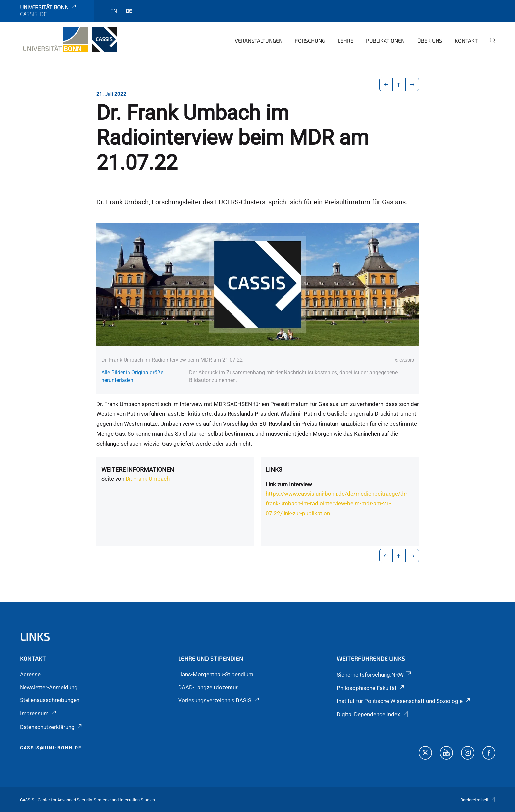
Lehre (346, 41)
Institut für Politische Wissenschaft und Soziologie (404, 701)
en (114, 11)
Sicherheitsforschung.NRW (375, 675)
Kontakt (466, 41)
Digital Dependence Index (373, 714)
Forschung (310, 41)
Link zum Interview (289, 484)
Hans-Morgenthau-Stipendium (216, 674)
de (129, 11)
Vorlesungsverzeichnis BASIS (219, 700)
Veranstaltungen (259, 41)
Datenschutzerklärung (52, 727)
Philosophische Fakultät (371, 688)
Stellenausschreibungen (50, 700)
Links (274, 470)
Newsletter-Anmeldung (49, 687)
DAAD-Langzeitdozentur (208, 687)
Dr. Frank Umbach (148, 479)
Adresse (30, 674)
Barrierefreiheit (478, 800)
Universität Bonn (49, 7)
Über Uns (430, 41)
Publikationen (385, 41)
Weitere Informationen (138, 470)
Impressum (39, 713)
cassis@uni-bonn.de (51, 748)
